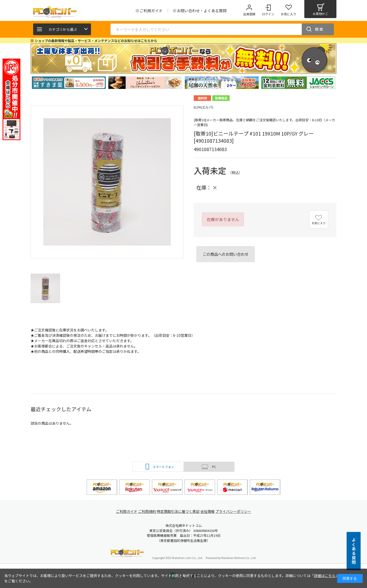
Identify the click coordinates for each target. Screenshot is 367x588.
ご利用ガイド (124, 511)
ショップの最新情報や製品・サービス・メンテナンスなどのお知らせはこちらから (96, 41)
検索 (319, 29)
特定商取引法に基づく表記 (179, 511)
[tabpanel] (69, 83)
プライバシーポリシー (237, 511)
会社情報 (209, 511)
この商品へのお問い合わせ (226, 254)
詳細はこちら (325, 576)
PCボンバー (127, 553)
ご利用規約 (147, 511)
